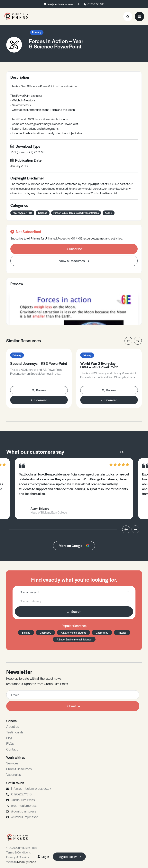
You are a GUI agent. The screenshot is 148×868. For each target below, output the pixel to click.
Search (74, 611)
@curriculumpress (24, 805)
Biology (26, 633)
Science (43, 213)
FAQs (10, 743)
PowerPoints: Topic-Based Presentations (76, 213)
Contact (12, 749)
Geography (102, 633)
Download (39, 400)
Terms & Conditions (18, 852)
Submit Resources (19, 769)
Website (21, 862)
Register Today (69, 857)
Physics (122, 633)
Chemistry (45, 633)
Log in (43, 857)
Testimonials (15, 732)
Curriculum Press (23, 800)
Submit (73, 706)
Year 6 (109, 213)
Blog (9, 738)
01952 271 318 (96, 4)
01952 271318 (21, 794)
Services (12, 763)
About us (13, 726)
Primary (37, 32)
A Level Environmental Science (74, 639)
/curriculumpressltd (25, 817)
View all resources (74, 261)
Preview (39, 390)
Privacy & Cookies (18, 857)
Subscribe (75, 249)
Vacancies (14, 774)
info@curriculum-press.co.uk (64, 4)
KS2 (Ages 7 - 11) (22, 213)
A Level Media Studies (73, 633)
